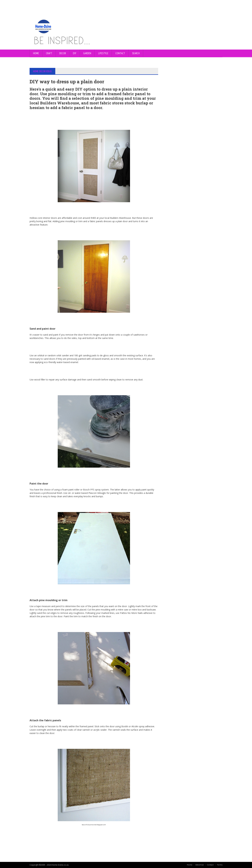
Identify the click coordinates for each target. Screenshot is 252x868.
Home (36, 53)
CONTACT (120, 53)
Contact (210, 865)
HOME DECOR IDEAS (43, 71)
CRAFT (49, 53)
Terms (220, 865)
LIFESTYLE (103, 53)
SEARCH (136, 53)
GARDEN (87, 53)
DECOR (63, 53)
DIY (75, 53)
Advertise (199, 865)
